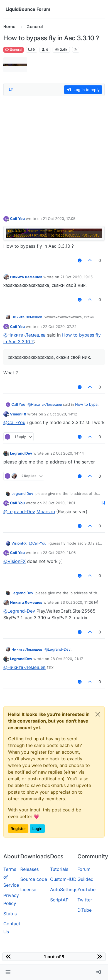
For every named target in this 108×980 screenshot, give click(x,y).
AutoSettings (64, 889)
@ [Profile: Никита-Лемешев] (24, 335)
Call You (17, 219)
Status (10, 914)
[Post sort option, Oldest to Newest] (11, 90)
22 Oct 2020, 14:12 (61, 414)
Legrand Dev (21, 453)
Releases (30, 869)
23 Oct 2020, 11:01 (59, 503)
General (13, 50)
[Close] (98, 714)
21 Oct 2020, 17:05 (59, 219)
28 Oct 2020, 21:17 (67, 659)
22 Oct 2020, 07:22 (60, 327)
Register (18, 829)
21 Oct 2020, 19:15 (77, 277)
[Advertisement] (52, 155)
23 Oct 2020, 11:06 (59, 553)
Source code (34, 879)
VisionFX (18, 414)
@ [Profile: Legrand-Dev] (19, 512)
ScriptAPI (60, 900)
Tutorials (59, 869)
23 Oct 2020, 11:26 (77, 602)
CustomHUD (63, 879)
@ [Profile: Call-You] (14, 422)
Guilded (85, 879)
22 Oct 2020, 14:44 (67, 453)
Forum (84, 869)
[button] (8, 972)
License (28, 889)
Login (37, 829)
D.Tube (84, 910)
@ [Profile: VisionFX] (14, 561)
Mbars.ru (46, 512)
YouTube (86, 889)
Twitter (85, 900)
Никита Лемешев (26, 277)
